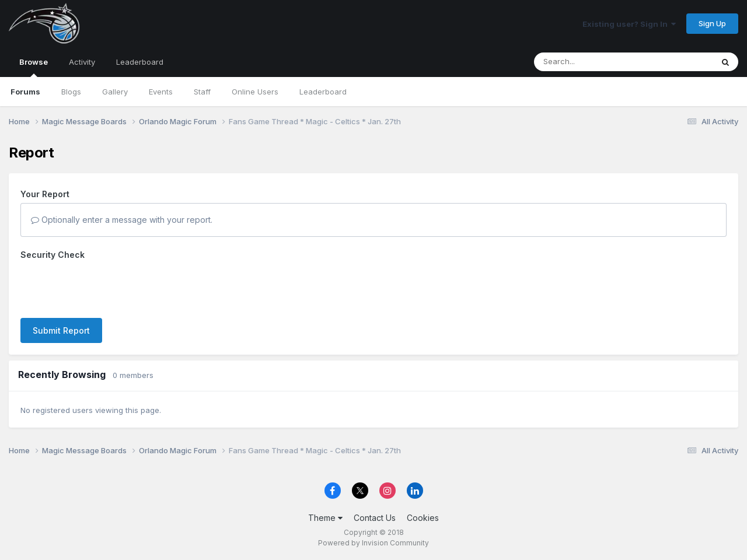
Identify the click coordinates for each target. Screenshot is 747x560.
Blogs (71, 92)
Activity (82, 62)
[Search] (591, 62)
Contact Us (375, 518)
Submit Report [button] (61, 330)
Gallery (115, 92)
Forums (25, 92)
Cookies (423, 518)
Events (161, 92)
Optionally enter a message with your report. (122, 220)
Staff (202, 92)
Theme (325, 518)
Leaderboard (323, 92)
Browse (34, 67)
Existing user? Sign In (629, 24)
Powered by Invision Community (373, 543)
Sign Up (712, 23)
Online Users (255, 92)
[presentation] (109, 286)
